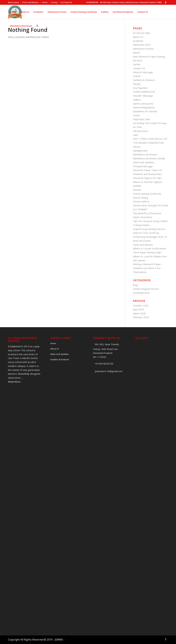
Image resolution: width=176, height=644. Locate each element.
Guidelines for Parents (145, 111)
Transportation (141, 225)
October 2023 (141, 305)
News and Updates (144, 162)
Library (137, 147)
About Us (138, 37)
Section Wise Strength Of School (151, 205)
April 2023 (139, 309)
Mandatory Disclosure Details (149, 158)
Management (140, 151)
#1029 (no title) (142, 33)
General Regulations (144, 107)
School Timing (140, 198)
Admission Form (142, 45)
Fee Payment (66, 2)
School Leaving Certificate (147, 194)
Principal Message (143, 166)
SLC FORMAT (140, 209)
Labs (136, 135)
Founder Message (143, 96)
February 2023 (141, 317)
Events (137, 76)
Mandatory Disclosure (145, 154)
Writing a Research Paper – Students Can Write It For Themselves (148, 268)
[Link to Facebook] (166, 2)
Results (137, 190)
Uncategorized (141, 293)
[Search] (37, 26)
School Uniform (141, 201)
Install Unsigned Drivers (146, 289)
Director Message (143, 72)
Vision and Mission (30, 2)
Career (45, 2)
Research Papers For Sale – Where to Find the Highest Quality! (148, 182)
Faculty (54, 2)
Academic (138, 41)
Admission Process (143, 49)
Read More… (15, 382)
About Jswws (13, 2)
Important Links (142, 119)
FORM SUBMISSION (144, 92)
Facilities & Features (144, 80)
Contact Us (139, 68)
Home (136, 115)
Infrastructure (141, 131)
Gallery (137, 100)
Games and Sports (143, 104)
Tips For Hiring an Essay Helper (150, 221)
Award (136, 53)
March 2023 (139, 313)
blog (135, 285)
